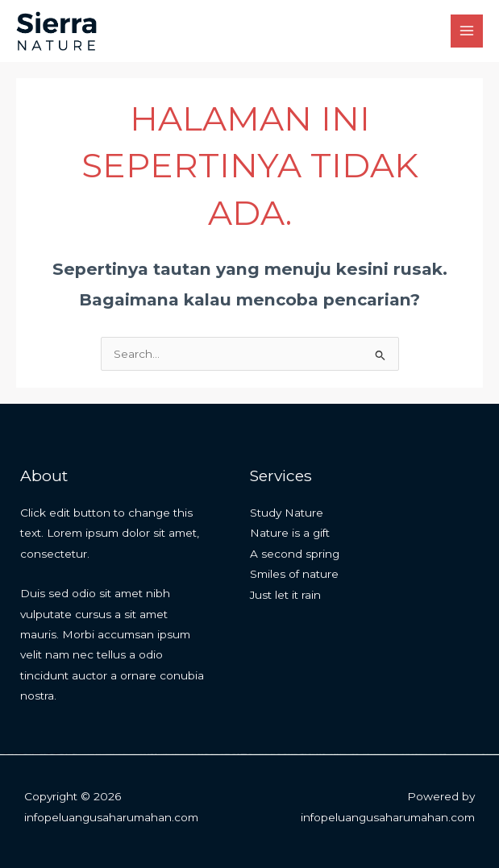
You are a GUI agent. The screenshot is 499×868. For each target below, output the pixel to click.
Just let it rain (285, 595)
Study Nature (287, 513)
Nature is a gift (290, 533)
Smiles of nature (294, 574)
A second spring (295, 554)
